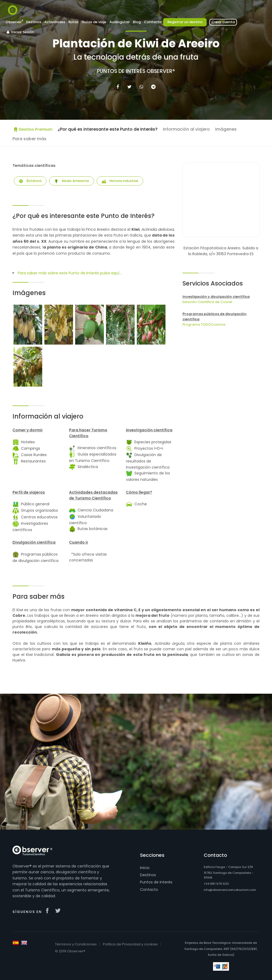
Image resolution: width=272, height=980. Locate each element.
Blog (137, 22)
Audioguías (120, 22)
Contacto (153, 22)
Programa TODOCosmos (204, 324)
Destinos (34, 22)
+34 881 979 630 (216, 884)
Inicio (145, 868)
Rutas (73, 22)
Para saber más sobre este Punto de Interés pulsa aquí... (70, 273)
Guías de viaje (94, 22)
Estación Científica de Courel (207, 302)
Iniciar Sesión (20, 32)
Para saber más (29, 139)
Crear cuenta (223, 22)
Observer (14, 22)
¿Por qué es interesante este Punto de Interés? (108, 129)
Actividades (55, 22)
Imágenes (226, 129)
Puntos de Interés (156, 882)
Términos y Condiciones (76, 944)
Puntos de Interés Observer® (136, 71)
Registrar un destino (185, 22)
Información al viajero (186, 129)
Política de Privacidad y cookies (130, 944)
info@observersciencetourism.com (230, 890)
